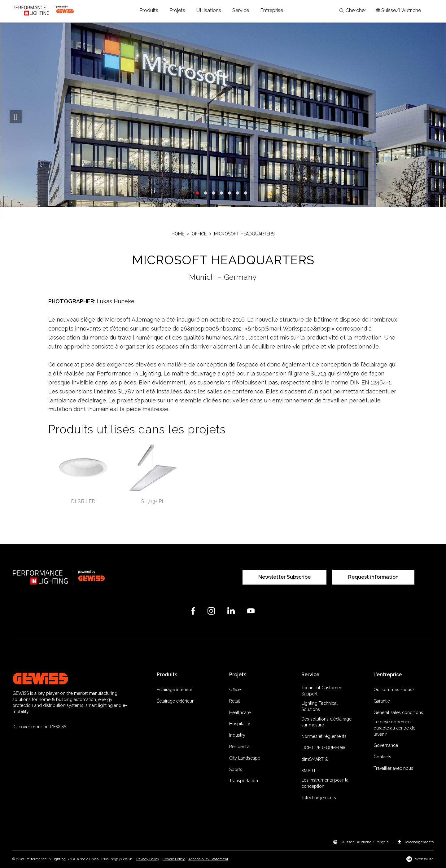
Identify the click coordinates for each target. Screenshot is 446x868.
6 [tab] (238, 193)
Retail (235, 701)
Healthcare (240, 712)
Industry (237, 735)
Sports (236, 769)
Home (178, 234)
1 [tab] (197, 193)
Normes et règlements (324, 736)
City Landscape (245, 758)
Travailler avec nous (393, 768)
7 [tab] (246, 193)
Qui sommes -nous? (394, 690)
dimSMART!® (315, 759)
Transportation (244, 781)
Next (430, 116)
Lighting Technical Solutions (319, 706)
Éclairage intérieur (175, 690)
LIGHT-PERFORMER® (323, 748)
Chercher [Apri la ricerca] (353, 11)
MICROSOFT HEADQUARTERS (244, 234)
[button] (149, 11)
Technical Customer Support (321, 691)
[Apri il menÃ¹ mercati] (398, 11)
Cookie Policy (174, 859)
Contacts (382, 757)
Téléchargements (319, 798)
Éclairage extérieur (175, 701)
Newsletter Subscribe (284, 577)
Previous (16, 116)
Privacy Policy (148, 859)
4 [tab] (221, 193)
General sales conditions (398, 712)
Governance (386, 745)
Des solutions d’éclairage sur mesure (326, 722)
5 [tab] (230, 193)
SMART (309, 771)
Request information (373, 577)
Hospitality (240, 724)
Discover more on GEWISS (39, 727)
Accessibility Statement (208, 859)
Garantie (382, 701)
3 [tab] (213, 193)
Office (199, 234)
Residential (240, 747)
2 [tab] (205, 193)
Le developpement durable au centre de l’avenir (394, 728)
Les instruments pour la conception (325, 783)
